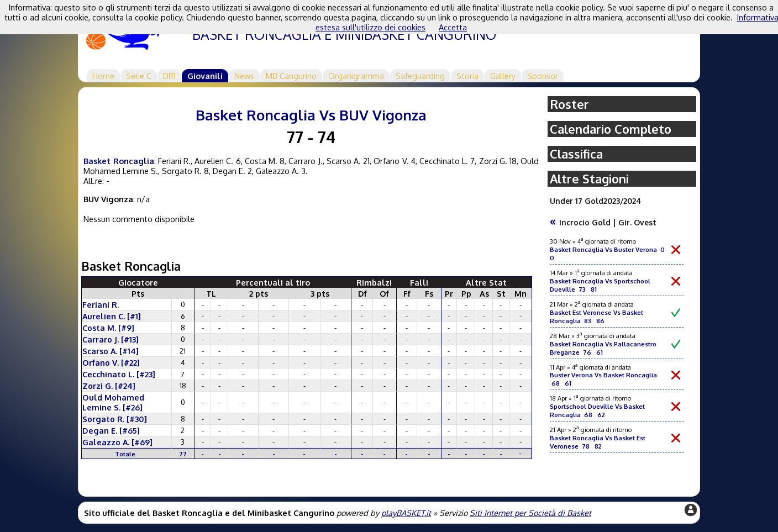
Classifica (576, 154)
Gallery (503, 76)
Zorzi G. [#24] (109, 386)
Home (103, 76)
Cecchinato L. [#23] (119, 374)
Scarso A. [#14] (111, 351)
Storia (467, 76)
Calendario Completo (611, 129)
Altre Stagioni (589, 179)
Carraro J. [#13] (111, 339)
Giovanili (205, 76)
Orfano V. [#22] (111, 362)
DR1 (169, 76)
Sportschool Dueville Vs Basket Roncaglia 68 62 (597, 410)
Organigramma (356, 76)
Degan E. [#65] (111, 430)
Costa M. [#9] (108, 328)
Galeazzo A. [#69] (117, 442)
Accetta (453, 27)
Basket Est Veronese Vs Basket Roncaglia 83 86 (596, 317)
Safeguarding (420, 76)
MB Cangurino (291, 76)
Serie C (139, 76)
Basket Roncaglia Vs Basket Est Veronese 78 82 (598, 442)
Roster (569, 104)
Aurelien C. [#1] (112, 316)
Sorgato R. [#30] (115, 419)
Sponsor (543, 76)
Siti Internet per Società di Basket (530, 513)
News (244, 76)
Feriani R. (101, 304)
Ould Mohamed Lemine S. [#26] (113, 402)
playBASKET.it (406, 513)
